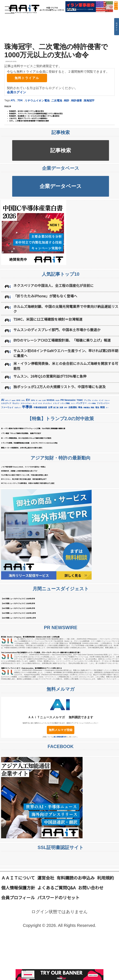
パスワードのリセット (58, 897)
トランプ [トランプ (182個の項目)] (56, 403)
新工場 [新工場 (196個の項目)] (56, 408)
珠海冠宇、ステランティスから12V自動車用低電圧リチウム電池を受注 (36, 114)
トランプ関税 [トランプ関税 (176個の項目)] (65, 403)
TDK (20, 100)
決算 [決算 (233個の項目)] (61, 407)
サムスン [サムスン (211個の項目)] (16, 403)
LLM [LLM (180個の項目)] (44, 400)
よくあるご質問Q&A (57, 888)
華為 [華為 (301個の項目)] (80, 407)
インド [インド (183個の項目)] (101, 400)
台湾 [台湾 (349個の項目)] (50, 407)
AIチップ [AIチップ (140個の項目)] (8, 400)
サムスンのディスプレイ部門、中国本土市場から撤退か (57, 330)
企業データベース (61, 186)
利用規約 (105, 878)
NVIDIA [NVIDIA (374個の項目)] (51, 400)
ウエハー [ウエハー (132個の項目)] (107, 400)
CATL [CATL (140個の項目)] (23, 400)
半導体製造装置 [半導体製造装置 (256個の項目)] (40, 407)
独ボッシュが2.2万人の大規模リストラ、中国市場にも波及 (59, 387)
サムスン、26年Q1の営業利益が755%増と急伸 (50, 376)
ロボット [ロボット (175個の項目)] (18, 408)
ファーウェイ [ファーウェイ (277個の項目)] (7, 407)
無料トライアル (116, 5)
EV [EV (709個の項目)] (28, 400)
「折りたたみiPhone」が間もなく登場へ (45, 296)
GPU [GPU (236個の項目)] (33, 400)
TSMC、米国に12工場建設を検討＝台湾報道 (48, 319)
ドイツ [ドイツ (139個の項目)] (73, 403)
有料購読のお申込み (76, 878)
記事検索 (61, 150)
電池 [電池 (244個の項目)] (97, 407)
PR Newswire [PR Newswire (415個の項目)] (68, 400)
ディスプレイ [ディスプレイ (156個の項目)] (47, 403)
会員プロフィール (18, 897)
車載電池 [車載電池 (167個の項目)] (87, 408)
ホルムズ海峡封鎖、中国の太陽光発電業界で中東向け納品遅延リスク (66, 309)
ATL (13, 100)
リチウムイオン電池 (37, 101)
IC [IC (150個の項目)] (37, 400)
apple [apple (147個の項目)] (14, 400)
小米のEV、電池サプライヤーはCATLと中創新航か (28, 118)
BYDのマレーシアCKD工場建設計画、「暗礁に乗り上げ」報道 (62, 340)
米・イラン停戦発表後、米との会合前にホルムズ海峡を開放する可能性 (66, 366)
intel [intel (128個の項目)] (40, 400)
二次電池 (57, 101)
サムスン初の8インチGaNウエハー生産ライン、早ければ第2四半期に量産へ (66, 353)
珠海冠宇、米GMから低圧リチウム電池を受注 (26, 111)
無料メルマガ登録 (61, 730)
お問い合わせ (91, 888)
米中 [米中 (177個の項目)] (66, 408)
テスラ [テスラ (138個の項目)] (40, 403)
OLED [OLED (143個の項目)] (57, 400)
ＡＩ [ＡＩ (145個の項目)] (107, 408)
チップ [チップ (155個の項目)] (35, 403)
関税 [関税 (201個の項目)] (92, 408)
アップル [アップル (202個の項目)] (87, 400)
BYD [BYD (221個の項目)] (18, 400)
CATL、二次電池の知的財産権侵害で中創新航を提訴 (29, 121)
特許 (67, 101)
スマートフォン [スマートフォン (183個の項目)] (26, 403)
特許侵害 (77, 101)
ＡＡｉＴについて (18, 878)
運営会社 (46, 878)
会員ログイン (17, 92)
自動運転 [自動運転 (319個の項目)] (73, 407)
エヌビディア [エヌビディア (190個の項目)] (6, 403)
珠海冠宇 (89, 101)
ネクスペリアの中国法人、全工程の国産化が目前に (53, 285)
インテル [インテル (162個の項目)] (95, 400)
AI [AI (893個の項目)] (3, 400)
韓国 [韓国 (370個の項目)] (102, 407)
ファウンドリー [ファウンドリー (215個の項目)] (103, 403)
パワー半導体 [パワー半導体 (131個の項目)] (92, 403)
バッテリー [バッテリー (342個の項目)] (81, 403)
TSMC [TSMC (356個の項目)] (80, 400)
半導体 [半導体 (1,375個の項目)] (27, 407)
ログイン (117, 27)
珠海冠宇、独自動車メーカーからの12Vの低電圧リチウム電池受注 (34, 116)
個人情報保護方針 (60, 737)
